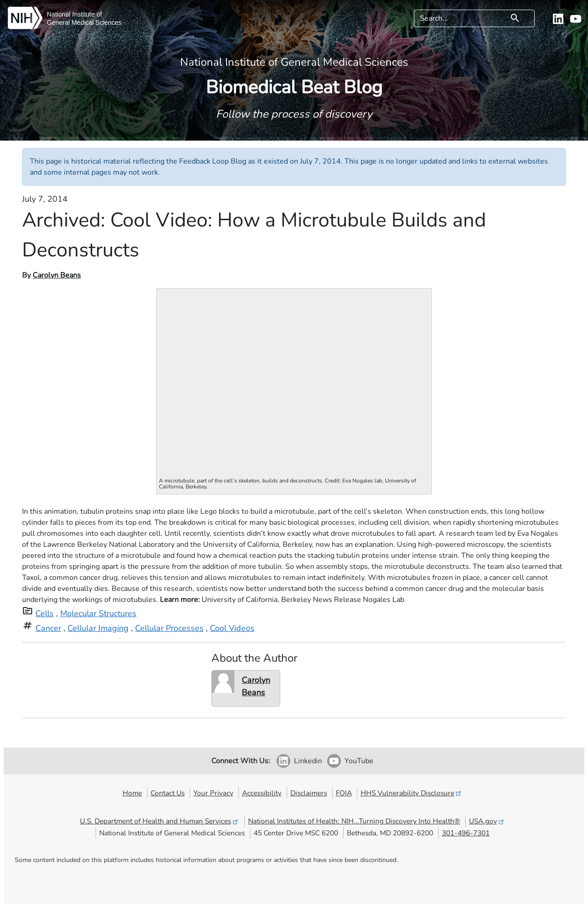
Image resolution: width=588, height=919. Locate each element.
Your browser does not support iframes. (294, 380)
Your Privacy (213, 793)
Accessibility (262, 793)
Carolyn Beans (57, 275)
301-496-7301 (466, 833)
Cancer (48, 628)
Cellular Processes (169, 628)
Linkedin (308, 761)
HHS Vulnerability (412, 793)
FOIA (344, 793)
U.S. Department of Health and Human (160, 821)
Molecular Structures (98, 613)
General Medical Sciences (84, 23)
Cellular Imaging (98, 628)
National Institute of (74, 14)
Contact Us (168, 793)
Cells (45, 613)
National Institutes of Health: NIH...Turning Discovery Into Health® (354, 821)
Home (132, 793)
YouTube (359, 761)
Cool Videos (232, 628)
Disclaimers (309, 793)
